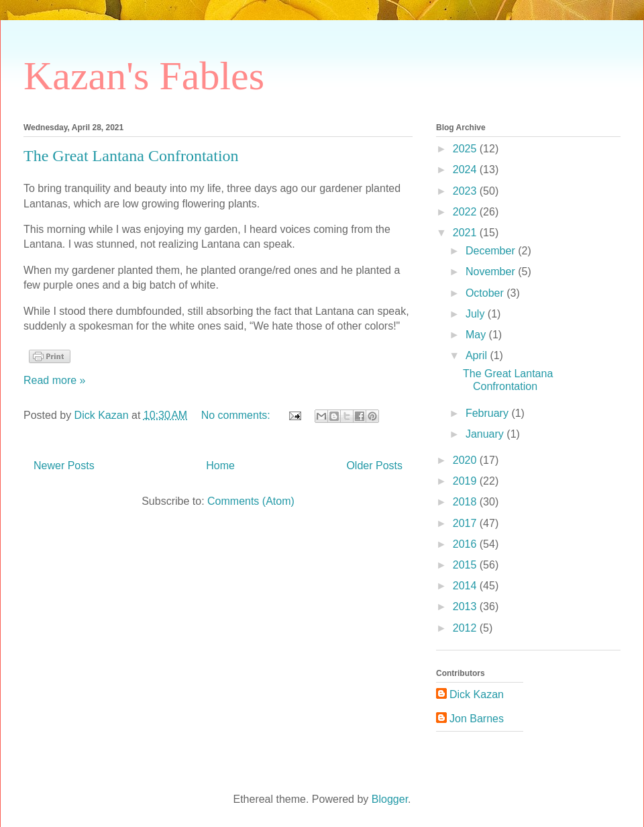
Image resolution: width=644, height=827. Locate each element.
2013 (466, 606)
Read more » (55, 380)
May (477, 335)
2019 (466, 481)
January (486, 434)
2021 (466, 233)
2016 (466, 544)
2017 (466, 523)
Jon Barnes (477, 719)
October (486, 293)
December (492, 251)
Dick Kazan (477, 694)
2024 (466, 169)
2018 (466, 502)
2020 (466, 460)
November (492, 272)
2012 (466, 628)
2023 (466, 191)
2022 (466, 212)
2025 (466, 149)
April (478, 355)
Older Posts (374, 466)
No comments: (237, 415)
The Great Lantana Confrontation (131, 156)
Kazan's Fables (144, 76)
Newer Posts (64, 466)
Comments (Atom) (251, 501)
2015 (466, 565)
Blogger (390, 799)
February (488, 413)
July (477, 314)
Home (220, 466)
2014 (466, 586)
